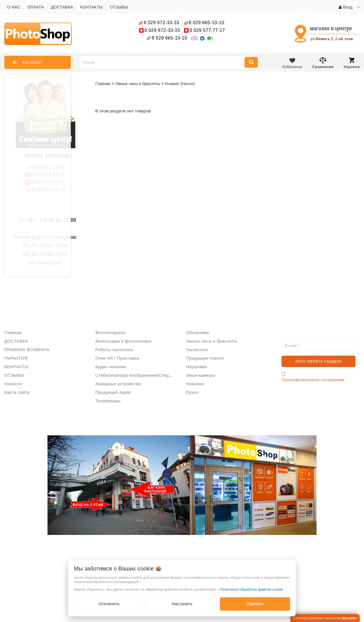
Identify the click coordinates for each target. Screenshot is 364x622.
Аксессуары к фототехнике (123, 341)
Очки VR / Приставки (117, 358)
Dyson (192, 392)
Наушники (197, 367)
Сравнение (323, 63)
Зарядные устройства (118, 384)
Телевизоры (108, 401)
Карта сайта (17, 392)
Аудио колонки (111, 367)
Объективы (198, 332)
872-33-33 (162, 30)
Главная (103, 84)
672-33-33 (161, 23)
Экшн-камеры (200, 375)
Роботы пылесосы (114, 350)
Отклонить (109, 604)
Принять (255, 604)
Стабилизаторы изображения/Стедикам (136, 375)
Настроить (182, 604)
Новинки (195, 384)
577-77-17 (207, 30)
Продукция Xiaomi (205, 358)
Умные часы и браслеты (211, 341)
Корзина (352, 63)
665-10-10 (207, 23)
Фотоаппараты (110, 332)
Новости (13, 384)
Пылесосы (197, 350)
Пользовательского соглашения (313, 380)
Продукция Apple (113, 392)
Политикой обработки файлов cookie (252, 589)
